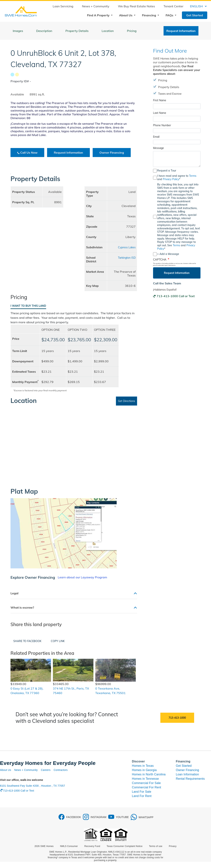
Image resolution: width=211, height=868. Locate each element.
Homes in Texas (143, 766)
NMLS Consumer (69, 846)
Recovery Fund (92, 846)
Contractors (61, 770)
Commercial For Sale (146, 783)
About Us (6, 770)
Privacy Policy (171, 179)
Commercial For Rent (146, 787)
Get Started (195, 15)
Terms (193, 176)
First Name (160, 100)
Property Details (77, 31)
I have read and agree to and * (177, 178)
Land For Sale (142, 792)
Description (44, 31)
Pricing (132, 31)
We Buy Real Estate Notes (136, 6)
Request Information (181, 31)
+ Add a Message (168, 254)
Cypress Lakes (127, 247)
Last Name (160, 113)
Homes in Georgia (144, 770)
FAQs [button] (170, 15)
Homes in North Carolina (149, 774)
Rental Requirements (190, 779)
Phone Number (162, 125)
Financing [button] (149, 15)
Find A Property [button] (99, 15)
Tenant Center (173, 6)
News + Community (96, 6)
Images (18, 31)
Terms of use (156, 846)
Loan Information (187, 774)
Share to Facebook (27, 641)
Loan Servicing (63, 6)
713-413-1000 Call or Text (176, 296)
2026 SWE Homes (44, 846)
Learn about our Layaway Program (82, 577)
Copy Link (58, 641)
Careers (46, 770)
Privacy (173, 846)
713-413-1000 (177, 718)
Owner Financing (112, 153)
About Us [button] (126, 15)
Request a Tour (167, 171)
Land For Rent (142, 796)
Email (156, 137)
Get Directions (127, 401)
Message (158, 148)
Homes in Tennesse (145, 779)
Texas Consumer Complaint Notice (125, 846)
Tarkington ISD (127, 258)
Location (108, 31)
